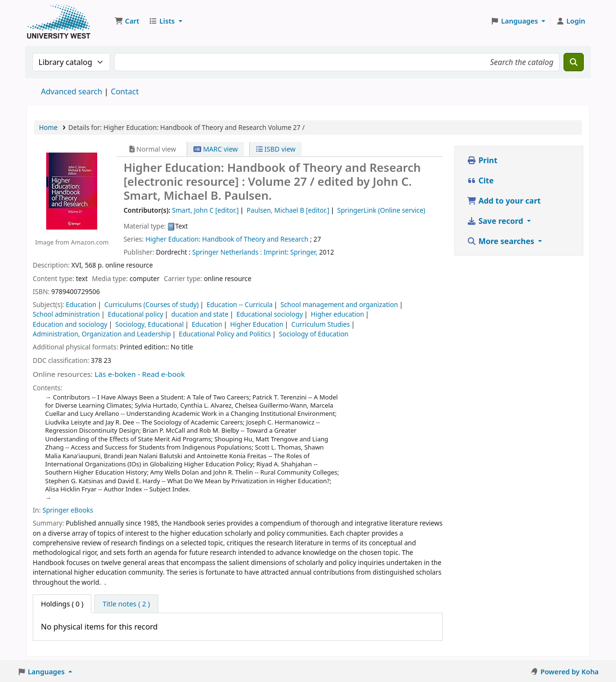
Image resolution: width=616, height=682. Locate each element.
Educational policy (135, 314)
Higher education (338, 314)
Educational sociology (269, 314)
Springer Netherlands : (227, 252)
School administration (66, 314)
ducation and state (200, 314)
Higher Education (257, 324)
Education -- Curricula (239, 304)
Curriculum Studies (321, 324)
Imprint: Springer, (291, 252)
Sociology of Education (314, 334)
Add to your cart (504, 201)
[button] (127, 21)
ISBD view (276, 149)
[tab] (126, 604)
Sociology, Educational (149, 324)
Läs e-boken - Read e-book (140, 374)
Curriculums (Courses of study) (152, 304)
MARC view (216, 149)
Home (48, 127)
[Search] (574, 62)
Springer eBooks (68, 510)
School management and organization (339, 304)
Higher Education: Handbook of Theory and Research (227, 239)
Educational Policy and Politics (225, 334)
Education (81, 304)
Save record (496, 221)
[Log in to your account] (571, 21)
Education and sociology (70, 324)
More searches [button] (501, 241)
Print (482, 160)
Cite (480, 180)
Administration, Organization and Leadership (102, 334)
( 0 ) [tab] (62, 604)
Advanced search (71, 91)
